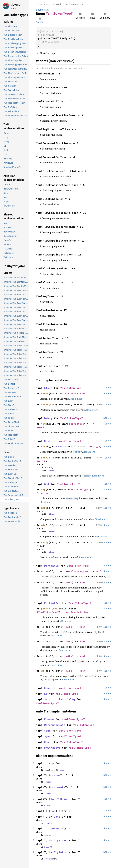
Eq (46, 694)
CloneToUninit (60, 799)
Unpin (48, 742)
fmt (43, 424)
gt (43, 656)
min (43, 525)
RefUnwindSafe (55, 725)
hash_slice (49, 458)
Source (40, 22)
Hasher (60, 446)
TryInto (60, 852)
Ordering (43, 493)
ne (43, 582)
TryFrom (60, 840)
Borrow (54, 775)
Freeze (49, 719)
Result (41, 427)
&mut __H (94, 446)
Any (51, 763)
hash (44, 446)
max (43, 508)
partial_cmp (49, 609)
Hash (47, 441)
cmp (43, 490)
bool (99, 571)
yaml (47, 10)
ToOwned (55, 828)
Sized (51, 470)
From (52, 811)
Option (71, 612)
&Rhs (69, 582)
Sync (47, 736)
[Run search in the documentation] (73, 5)
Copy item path (40, 18)
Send (47, 731)
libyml (15, 4)
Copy (47, 688)
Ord (47, 484)
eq (43, 571)
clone (45, 393)
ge (43, 671)
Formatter (76, 424)
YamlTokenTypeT (72, 388)
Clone (48, 388)
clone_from (49, 405)
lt (43, 627)
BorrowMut (56, 787)
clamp (45, 542)
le (43, 641)
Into (57, 817)
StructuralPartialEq (60, 699)
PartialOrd (52, 603)
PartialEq (51, 566)
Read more (76, 399)
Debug (48, 418)
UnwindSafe (52, 748)
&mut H (41, 461)
